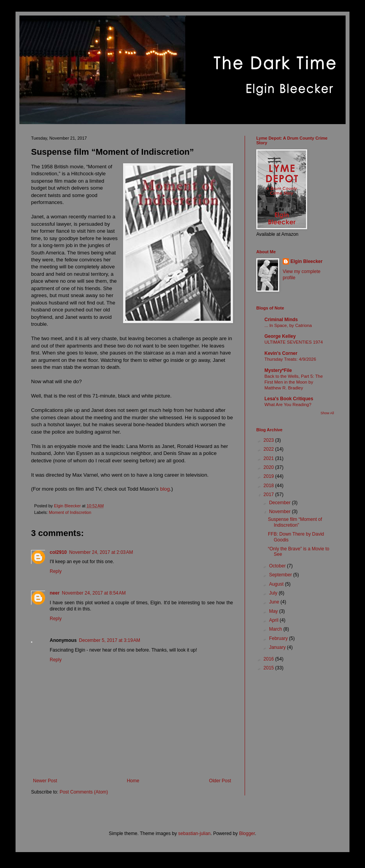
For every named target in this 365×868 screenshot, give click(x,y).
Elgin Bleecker (307, 261)
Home (133, 781)
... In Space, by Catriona (288, 325)
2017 (269, 495)
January (278, 647)
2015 (269, 668)
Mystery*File (278, 370)
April (274, 620)
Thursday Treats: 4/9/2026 (290, 359)
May (274, 611)
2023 (269, 440)
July (274, 593)
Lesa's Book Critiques (289, 399)
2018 (269, 486)
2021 (269, 458)
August (277, 584)
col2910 (58, 552)
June (275, 602)
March (276, 629)
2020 (269, 467)
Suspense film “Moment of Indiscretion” (295, 522)
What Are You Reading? (288, 405)
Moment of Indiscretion (70, 512)
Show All (327, 413)
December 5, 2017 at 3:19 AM (109, 640)
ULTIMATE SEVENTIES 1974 (294, 342)
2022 (269, 449)
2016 (269, 659)
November (281, 512)
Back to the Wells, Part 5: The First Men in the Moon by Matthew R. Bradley (294, 382)
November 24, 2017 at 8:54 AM (94, 593)
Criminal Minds (281, 320)
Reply (56, 571)
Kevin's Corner (281, 353)
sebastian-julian (194, 833)
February (279, 638)
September (281, 575)
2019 (269, 476)
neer (55, 593)
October (278, 566)
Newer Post (45, 781)
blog (165, 489)
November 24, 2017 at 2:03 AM (101, 552)
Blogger (247, 833)
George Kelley (280, 336)
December (281, 503)
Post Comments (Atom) (84, 792)
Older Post (220, 781)
